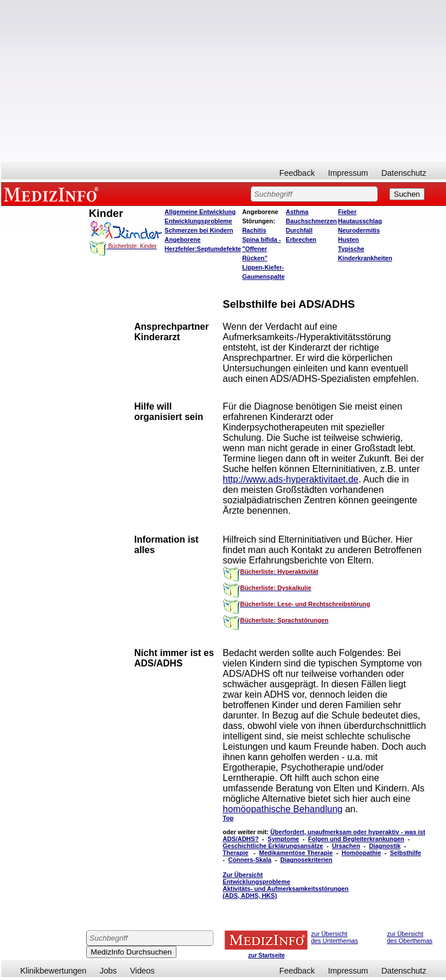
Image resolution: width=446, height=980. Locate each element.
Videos (143, 971)
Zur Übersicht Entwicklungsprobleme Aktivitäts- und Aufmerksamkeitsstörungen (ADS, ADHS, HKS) (286, 885)
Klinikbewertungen (53, 971)
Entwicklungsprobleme (199, 221)
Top (228, 818)
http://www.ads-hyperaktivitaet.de (291, 479)
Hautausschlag (360, 221)
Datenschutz (404, 173)
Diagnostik (385, 846)
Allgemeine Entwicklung (200, 212)
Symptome (283, 839)
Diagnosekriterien (307, 860)
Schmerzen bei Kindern (199, 230)
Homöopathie (362, 853)
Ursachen (346, 846)
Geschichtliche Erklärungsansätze (273, 846)
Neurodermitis (359, 230)
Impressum (348, 173)
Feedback (297, 173)
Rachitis (254, 230)
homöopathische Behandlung (283, 809)
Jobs (108, 971)
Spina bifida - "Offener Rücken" (262, 249)
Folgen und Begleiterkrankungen (356, 839)
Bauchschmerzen (311, 221)
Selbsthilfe (406, 853)
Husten (348, 240)
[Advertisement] (224, 81)
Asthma (297, 212)
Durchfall (299, 230)
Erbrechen (301, 240)
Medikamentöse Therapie (296, 853)
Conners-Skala (250, 860)
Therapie (235, 853)
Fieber (347, 212)
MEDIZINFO (53, 194)
